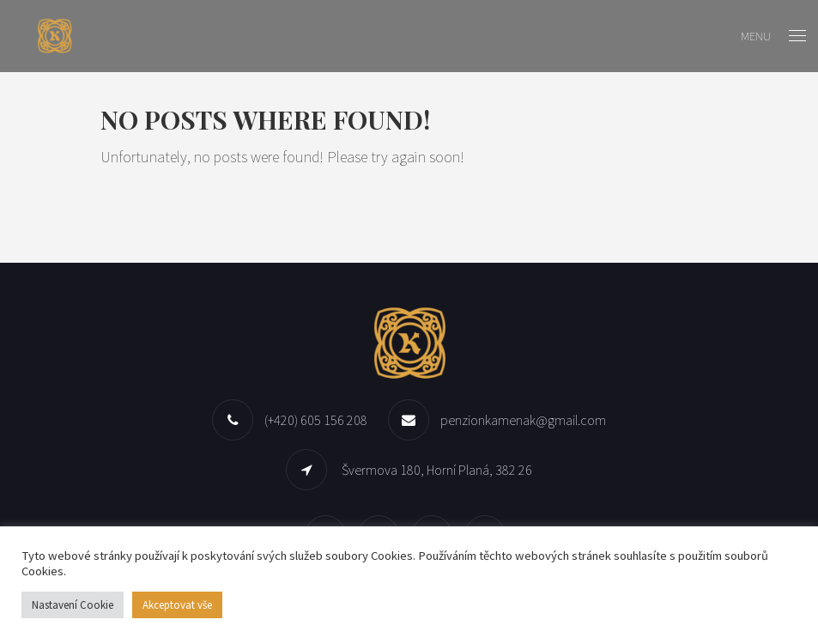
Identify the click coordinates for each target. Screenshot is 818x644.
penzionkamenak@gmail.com (523, 420)
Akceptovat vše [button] (177, 605)
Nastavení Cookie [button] (73, 605)
